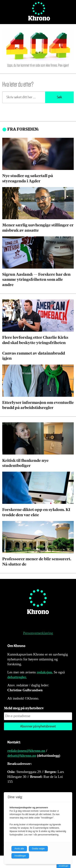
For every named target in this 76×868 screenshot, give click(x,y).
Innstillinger (63, 866)
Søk (59, 97)
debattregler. (17, 677)
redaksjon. (45, 672)
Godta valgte (38, 849)
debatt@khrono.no (22, 756)
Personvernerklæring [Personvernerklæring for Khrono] (38, 633)
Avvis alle (19, 849)
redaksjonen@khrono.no (26, 751)
